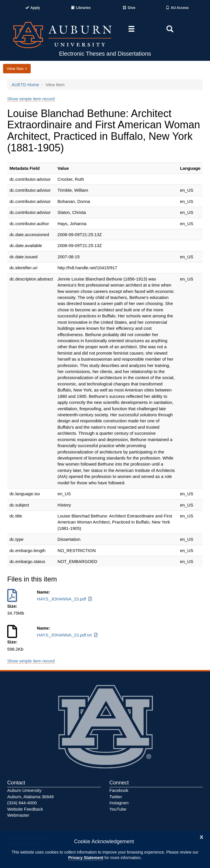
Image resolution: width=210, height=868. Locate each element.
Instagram (119, 803)
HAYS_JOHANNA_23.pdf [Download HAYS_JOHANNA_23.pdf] (65, 599)
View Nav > (17, 69)
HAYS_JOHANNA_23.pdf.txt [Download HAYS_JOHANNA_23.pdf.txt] (68, 635)
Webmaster (18, 815)
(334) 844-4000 (22, 803)
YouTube (118, 809)
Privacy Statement (86, 858)
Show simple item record (31, 99)
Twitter (116, 797)
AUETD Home (25, 85)
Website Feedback (25, 809)
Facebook (119, 790)
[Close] (202, 836)
